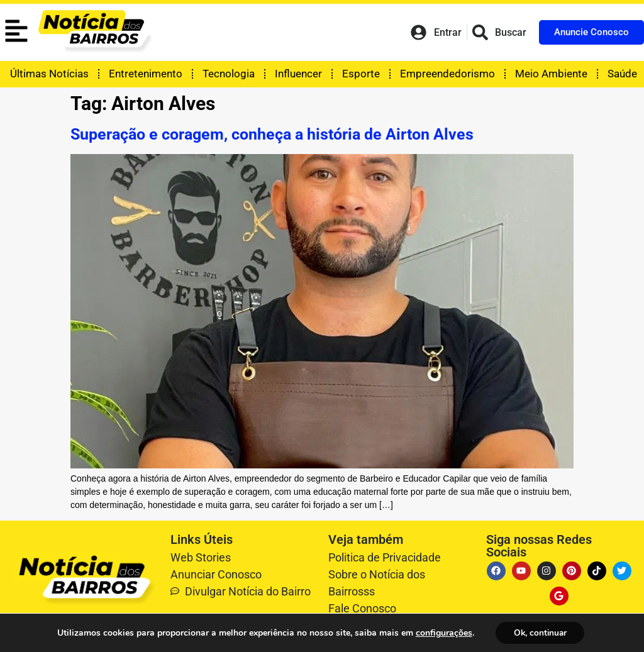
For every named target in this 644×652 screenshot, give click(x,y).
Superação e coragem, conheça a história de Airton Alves (272, 134)
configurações (442, 633)
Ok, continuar (540, 632)
